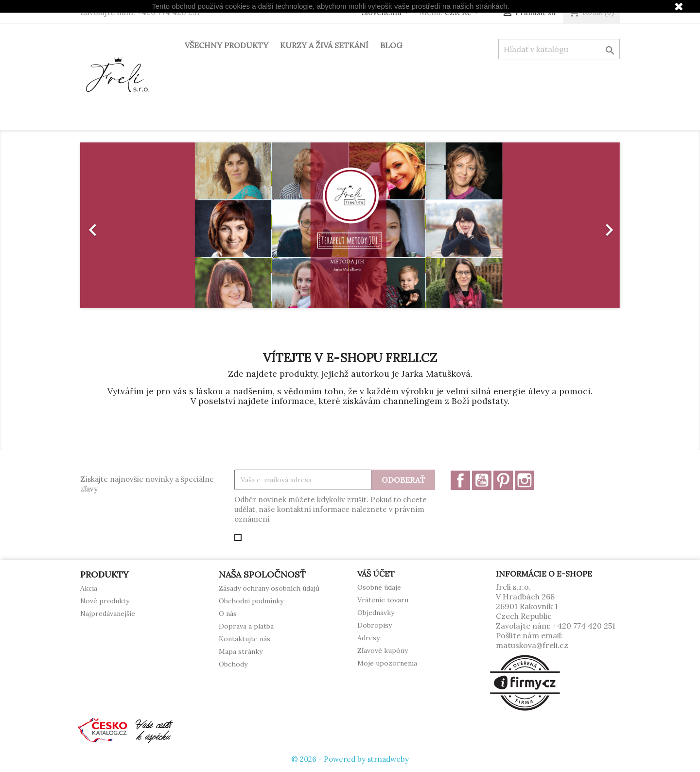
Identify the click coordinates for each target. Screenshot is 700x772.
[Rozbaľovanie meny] (463, 13)
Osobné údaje (379, 587)
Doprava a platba (246, 626)
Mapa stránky (241, 651)
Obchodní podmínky (251, 601)
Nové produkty (105, 601)
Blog (391, 45)
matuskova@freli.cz (532, 645)
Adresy (368, 638)
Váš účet (376, 574)
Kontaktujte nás (245, 639)
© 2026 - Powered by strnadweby (350, 759)
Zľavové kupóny (383, 650)
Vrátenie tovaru (383, 600)
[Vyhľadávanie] (559, 49)
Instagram (525, 480)
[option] (350, 225)
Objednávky (376, 613)
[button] (121, 225)
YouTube (482, 480)
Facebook (460, 480)
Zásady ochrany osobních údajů (269, 588)
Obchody (233, 664)
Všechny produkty (227, 45)
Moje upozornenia (387, 663)
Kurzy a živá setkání (324, 45)
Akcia (89, 588)
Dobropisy (375, 625)
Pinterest (503, 480)
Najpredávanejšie (108, 614)
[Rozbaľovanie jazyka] (387, 13)
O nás (228, 614)
